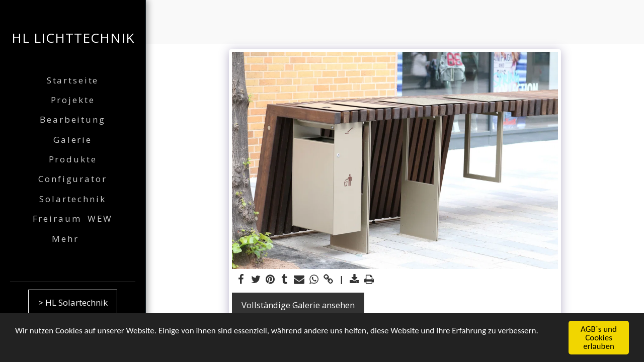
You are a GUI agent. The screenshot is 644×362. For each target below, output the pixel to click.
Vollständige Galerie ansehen (298, 305)
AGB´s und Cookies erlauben (599, 338)
